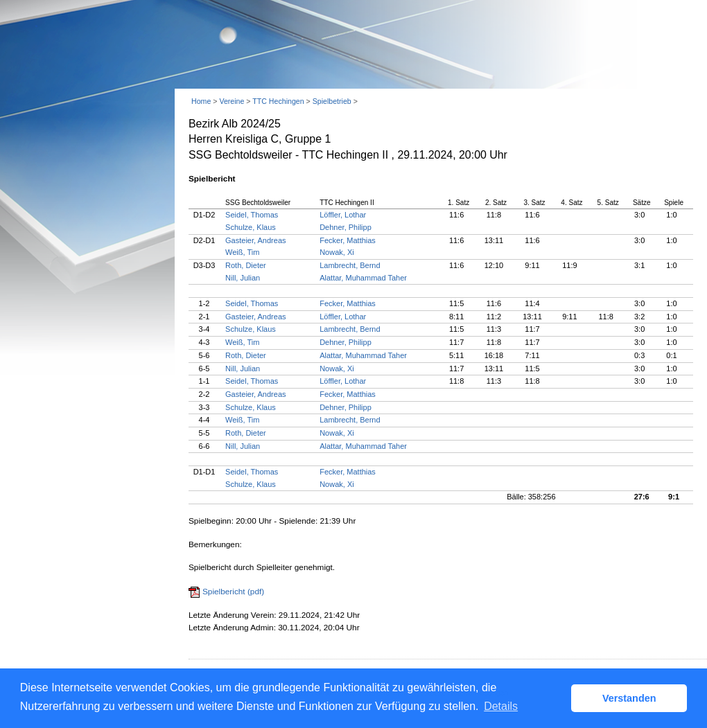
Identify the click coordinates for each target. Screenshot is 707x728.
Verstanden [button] (629, 698)
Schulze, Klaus (251, 227)
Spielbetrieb (332, 101)
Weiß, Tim (242, 252)
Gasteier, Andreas (255, 240)
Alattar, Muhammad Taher (363, 278)
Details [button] (501, 706)
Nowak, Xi (337, 252)
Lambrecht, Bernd (350, 265)
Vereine (232, 101)
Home (201, 101)
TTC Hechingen (278, 101)
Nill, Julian (243, 278)
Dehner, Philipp (346, 227)
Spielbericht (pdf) (233, 592)
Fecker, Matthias (348, 240)
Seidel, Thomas (252, 215)
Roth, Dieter (246, 265)
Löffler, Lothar (343, 215)
